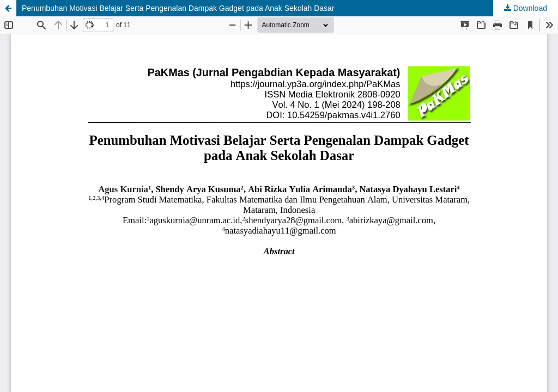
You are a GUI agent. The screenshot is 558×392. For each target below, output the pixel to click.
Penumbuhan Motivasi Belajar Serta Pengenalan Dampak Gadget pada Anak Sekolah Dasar (178, 8)
